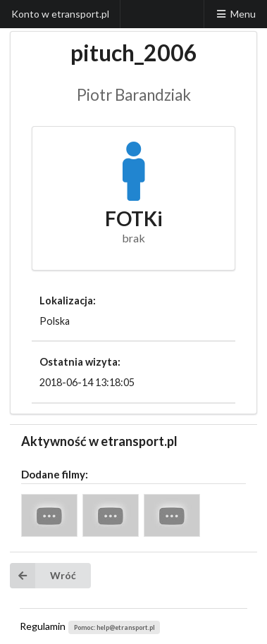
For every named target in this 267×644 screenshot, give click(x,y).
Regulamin (43, 626)
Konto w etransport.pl (60, 14)
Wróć (43, 576)
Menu (235, 14)
